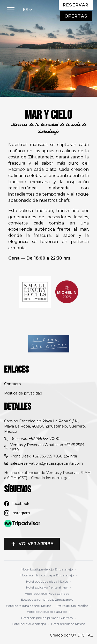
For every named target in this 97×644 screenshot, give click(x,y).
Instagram (17, 513)
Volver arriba (32, 544)
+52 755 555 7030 (47, 456)
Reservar (76, 5)
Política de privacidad (23, 393)
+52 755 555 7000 (44, 439)
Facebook (17, 504)
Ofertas (76, 16)
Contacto (13, 384)
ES (28, 9)
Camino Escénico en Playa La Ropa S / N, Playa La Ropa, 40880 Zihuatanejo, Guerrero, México (45, 426)
